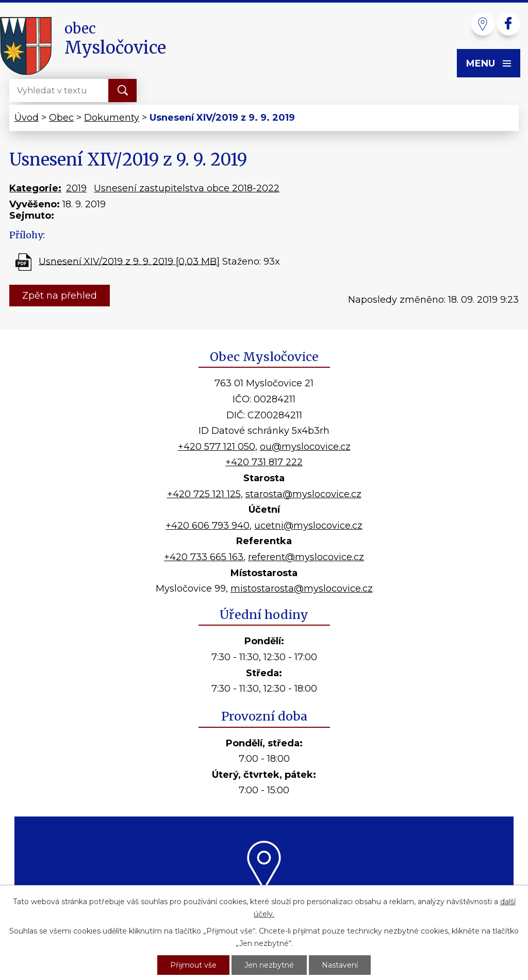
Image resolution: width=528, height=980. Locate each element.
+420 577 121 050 (217, 447)
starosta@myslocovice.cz (303, 494)
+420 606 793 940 (208, 526)
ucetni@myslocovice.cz (308, 526)
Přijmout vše (193, 965)
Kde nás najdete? (264, 903)
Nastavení (340, 965)
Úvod (27, 118)
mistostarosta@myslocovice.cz (302, 589)
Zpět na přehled (60, 296)
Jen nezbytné (269, 965)
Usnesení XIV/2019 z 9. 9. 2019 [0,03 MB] (129, 261)
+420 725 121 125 (204, 494)
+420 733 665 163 (204, 557)
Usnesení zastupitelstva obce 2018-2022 (187, 188)
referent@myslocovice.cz (306, 557)
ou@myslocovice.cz (305, 447)
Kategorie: (35, 188)
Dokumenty (112, 118)
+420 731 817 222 (264, 462)
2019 (76, 188)
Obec (61, 118)
